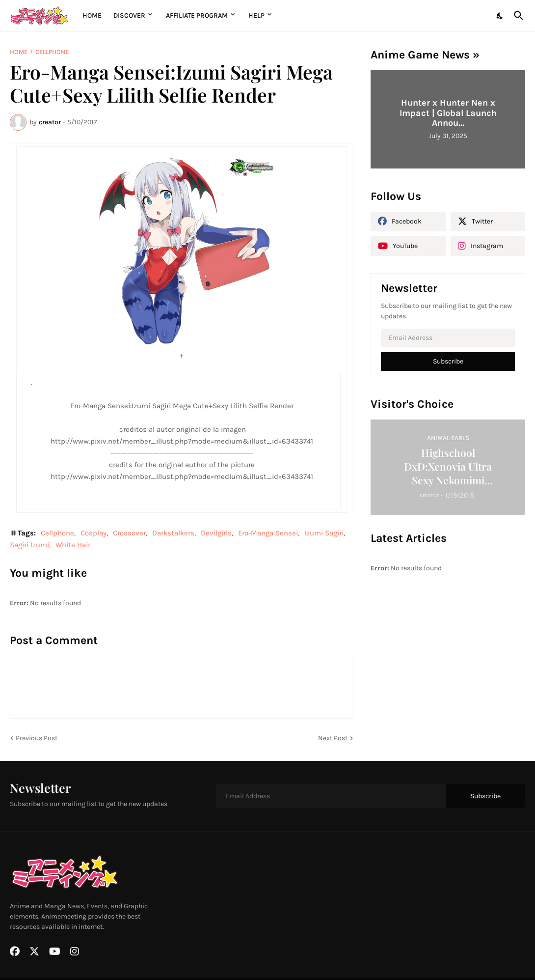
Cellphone (52, 52)
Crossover (129, 533)
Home (92, 15)
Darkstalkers (173, 533)
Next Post (333, 738)
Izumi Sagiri (324, 533)
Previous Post (37, 738)
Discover (129, 15)
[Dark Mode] (500, 16)
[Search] (517, 16)
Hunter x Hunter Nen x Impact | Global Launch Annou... (448, 113)
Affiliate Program (197, 15)
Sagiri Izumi (29, 545)
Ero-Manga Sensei (268, 533)
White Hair (73, 545)
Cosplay (94, 533)
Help (256, 15)
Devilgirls (216, 533)
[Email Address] (448, 338)
